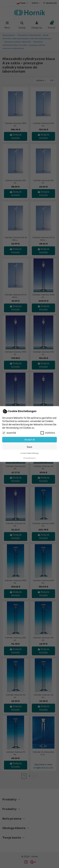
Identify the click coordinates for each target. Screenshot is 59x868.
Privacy (26, 458)
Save (29, 447)
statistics (48, 433)
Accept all (29, 440)
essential (9, 433)
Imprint (33, 458)
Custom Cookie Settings (29, 453)
